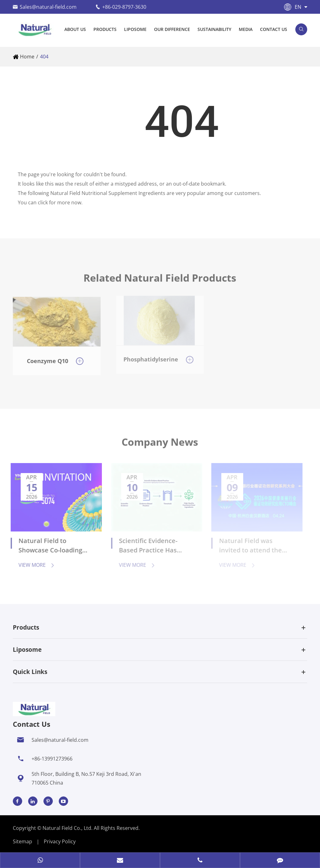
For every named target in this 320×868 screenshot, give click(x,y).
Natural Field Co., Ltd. (68, 828)
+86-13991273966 (52, 759)
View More (33, 565)
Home (27, 57)
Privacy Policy (60, 841)
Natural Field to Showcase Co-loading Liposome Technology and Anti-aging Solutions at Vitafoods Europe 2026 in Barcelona (52, 546)
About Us (75, 29)
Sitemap (22, 841)
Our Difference (172, 29)
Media (246, 29)
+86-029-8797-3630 (124, 7)
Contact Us (274, 29)
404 (44, 57)
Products (105, 29)
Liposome (135, 29)
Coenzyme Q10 (47, 357)
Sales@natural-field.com (48, 7)
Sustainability (214, 29)
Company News (160, 445)
